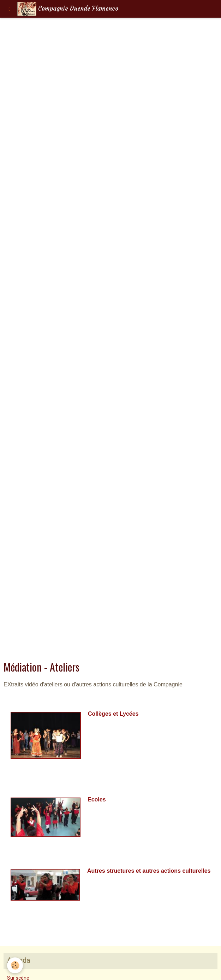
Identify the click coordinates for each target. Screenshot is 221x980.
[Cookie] (15, 965)
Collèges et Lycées (113, 714)
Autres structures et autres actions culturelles (149, 871)
